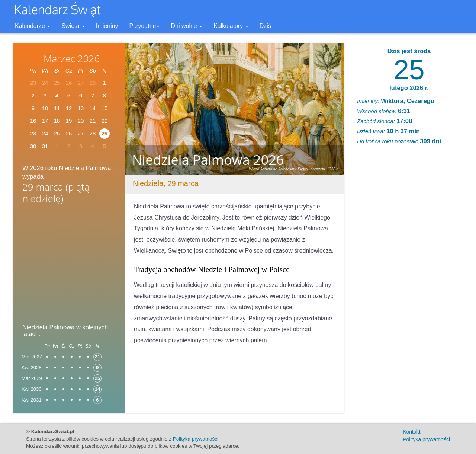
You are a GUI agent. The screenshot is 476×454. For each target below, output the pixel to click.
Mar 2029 (32, 378)
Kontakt (411, 432)
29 (105, 133)
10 (45, 108)
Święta (73, 26)
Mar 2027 (32, 357)
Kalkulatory (231, 26)
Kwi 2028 (31, 367)
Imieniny (107, 26)
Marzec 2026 (72, 58)
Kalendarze (33, 26)
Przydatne (144, 26)
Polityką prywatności (196, 439)
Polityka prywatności (426, 439)
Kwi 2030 (31, 389)
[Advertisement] (69, 266)
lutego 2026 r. (409, 88)
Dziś (265, 26)
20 (81, 121)
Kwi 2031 (31, 400)
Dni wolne (186, 26)
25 (409, 70)
